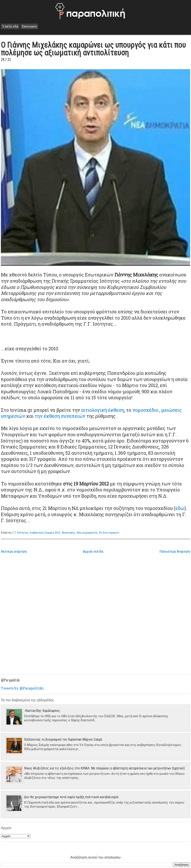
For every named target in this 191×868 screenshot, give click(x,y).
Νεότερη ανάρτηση (14, 551)
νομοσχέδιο (145, 410)
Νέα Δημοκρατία (87, 532)
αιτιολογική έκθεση (103, 410)
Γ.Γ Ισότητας (20, 532)
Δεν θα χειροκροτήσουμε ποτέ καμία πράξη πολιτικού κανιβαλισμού (71, 797)
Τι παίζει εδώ (10, 26)
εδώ (180, 508)
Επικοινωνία (29, 26)
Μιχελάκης (69, 532)
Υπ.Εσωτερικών (109, 532)
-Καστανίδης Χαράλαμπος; (42, 711)
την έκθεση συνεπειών (60, 416)
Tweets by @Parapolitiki (22, 688)
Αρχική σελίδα (93, 551)
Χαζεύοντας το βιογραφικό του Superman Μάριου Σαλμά (63, 739)
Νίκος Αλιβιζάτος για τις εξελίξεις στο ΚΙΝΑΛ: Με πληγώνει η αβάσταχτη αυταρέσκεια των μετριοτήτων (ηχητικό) (104, 768)
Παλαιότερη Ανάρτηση (175, 551)
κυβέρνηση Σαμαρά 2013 (45, 532)
